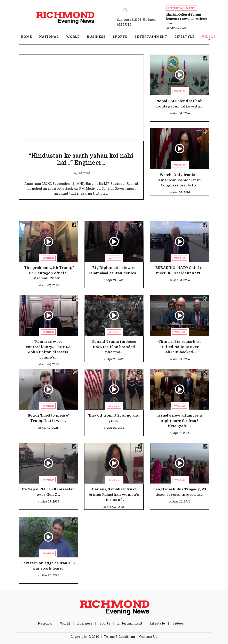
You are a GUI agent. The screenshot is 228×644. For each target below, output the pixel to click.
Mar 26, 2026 (181, 501)
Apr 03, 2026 (116, 359)
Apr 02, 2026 (116, 428)
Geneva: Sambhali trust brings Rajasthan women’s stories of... (114, 494)
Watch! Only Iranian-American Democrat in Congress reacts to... (180, 180)
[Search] (139, 9)
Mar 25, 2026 (50, 575)
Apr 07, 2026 (50, 285)
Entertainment (182, 8)
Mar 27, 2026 (116, 507)
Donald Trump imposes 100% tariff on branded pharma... (114, 347)
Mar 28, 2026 (50, 501)
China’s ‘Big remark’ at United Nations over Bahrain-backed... (180, 347)
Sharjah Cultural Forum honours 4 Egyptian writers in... (187, 19)
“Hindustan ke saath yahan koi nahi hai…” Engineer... (81, 159)
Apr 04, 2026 (116, 280)
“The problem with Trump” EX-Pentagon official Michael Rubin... (48, 273)
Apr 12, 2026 (178, 28)
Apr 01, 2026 (181, 433)
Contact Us (148, 637)
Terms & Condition (120, 637)
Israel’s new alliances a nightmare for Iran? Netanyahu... (180, 421)
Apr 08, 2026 (181, 113)
